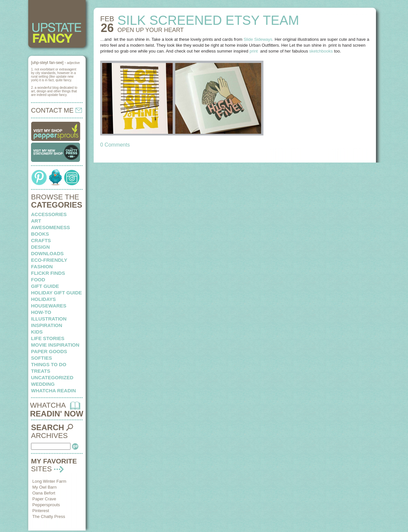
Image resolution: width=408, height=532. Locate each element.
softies (41, 358)
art (36, 221)
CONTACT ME (56, 110)
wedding (43, 384)
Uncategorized (52, 377)
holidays (43, 299)
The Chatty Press (49, 516)
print (254, 51)
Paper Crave (44, 499)
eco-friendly (49, 260)
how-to (41, 312)
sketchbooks (321, 51)
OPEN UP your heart (151, 30)
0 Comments (115, 145)
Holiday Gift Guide (56, 293)
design (40, 247)
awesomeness (50, 227)
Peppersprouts (46, 505)
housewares (49, 306)
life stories (48, 338)
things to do (49, 364)
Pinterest (41, 511)
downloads (47, 253)
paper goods (49, 351)
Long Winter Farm (49, 481)
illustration (49, 319)
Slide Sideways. (259, 39)
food (38, 280)
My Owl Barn (44, 487)
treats (41, 371)
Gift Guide (45, 286)
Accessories (49, 214)
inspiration (47, 325)
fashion (42, 266)
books (40, 234)
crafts (41, 240)
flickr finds (48, 273)
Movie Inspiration (55, 345)
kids (37, 332)
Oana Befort (44, 493)
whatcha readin (53, 391)
